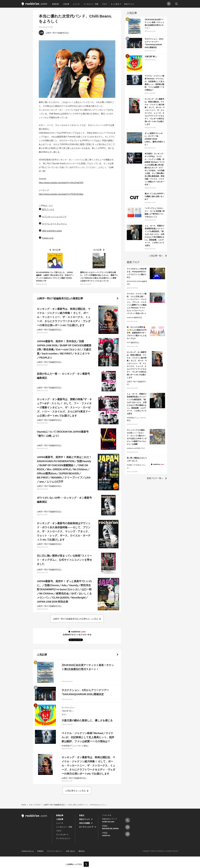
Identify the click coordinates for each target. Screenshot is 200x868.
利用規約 (40, 851)
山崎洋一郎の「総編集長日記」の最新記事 (60, 298)
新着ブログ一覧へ (155, 478)
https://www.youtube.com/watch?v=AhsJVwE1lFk (61, 182)
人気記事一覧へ (156, 255)
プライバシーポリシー (55, 851)
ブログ (105, 4)
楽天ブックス (48, 209)
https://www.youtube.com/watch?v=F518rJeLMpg (61, 194)
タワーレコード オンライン (54, 224)
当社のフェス (129, 4)
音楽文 (82, 815)
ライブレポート (62, 834)
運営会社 (82, 851)
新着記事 (55, 4)
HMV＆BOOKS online (52, 231)
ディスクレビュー (63, 838)
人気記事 (66, 4)
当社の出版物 (84, 823)
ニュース (76, 4)
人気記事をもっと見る (76, 790)
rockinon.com (34, 4)
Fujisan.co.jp (48, 238)
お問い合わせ (70, 851)
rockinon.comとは (28, 851)
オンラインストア (86, 827)
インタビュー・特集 (91, 4)
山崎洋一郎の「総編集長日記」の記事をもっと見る (76, 619)
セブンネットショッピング (54, 216)
